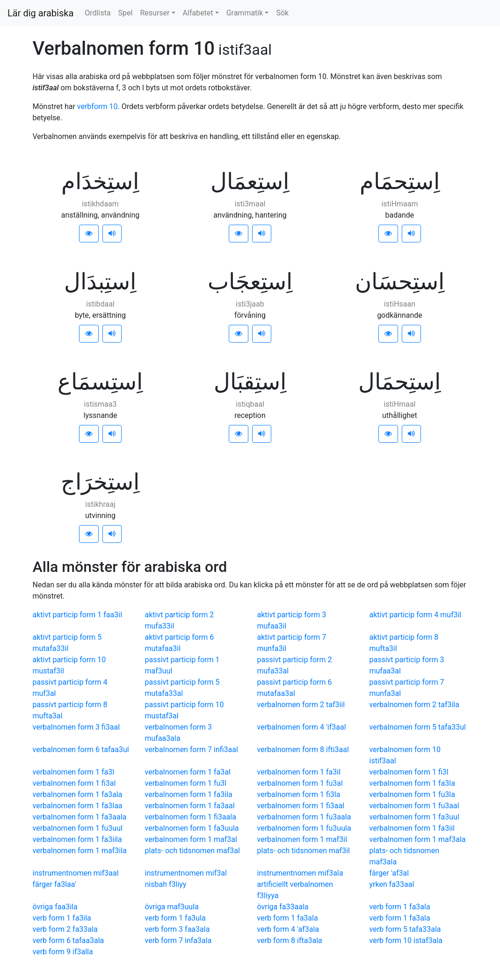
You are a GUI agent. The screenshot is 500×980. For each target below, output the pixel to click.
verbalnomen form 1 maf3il (302, 839)
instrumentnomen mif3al (186, 873)
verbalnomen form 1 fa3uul (414, 817)
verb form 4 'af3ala (288, 929)
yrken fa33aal (392, 884)
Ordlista (98, 13)
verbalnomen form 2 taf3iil (301, 705)
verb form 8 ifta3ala (290, 940)
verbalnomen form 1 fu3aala (304, 817)
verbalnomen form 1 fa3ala (78, 794)
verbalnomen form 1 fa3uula (192, 828)
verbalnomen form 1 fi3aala (191, 817)
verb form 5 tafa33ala (405, 929)
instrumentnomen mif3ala (300, 873)
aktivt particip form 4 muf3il (416, 615)
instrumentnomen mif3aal (76, 873)
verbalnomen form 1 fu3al (300, 783)
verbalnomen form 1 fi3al (74, 783)
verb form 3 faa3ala (178, 929)
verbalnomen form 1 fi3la (299, 794)
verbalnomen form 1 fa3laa (78, 806)
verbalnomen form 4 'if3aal (302, 727)
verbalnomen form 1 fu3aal (414, 806)
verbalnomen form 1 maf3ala (418, 839)
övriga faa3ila (55, 907)
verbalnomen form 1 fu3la (412, 794)
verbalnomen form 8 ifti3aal (303, 750)
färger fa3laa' (54, 884)
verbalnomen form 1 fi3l (409, 772)
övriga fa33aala (283, 907)
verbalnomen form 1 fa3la (412, 783)
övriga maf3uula (172, 907)
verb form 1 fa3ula (175, 918)
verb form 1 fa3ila (62, 918)
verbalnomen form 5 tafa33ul (418, 727)
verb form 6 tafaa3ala (69, 940)
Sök (282, 13)
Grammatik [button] (245, 13)
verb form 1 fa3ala (400, 907)
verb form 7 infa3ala (178, 940)
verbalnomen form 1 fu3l (186, 783)
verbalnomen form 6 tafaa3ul (81, 750)
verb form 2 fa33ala (65, 929)
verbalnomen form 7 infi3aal (192, 750)
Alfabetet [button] (198, 13)
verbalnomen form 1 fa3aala (80, 817)
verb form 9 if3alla (63, 952)
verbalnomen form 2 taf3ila (414, 705)
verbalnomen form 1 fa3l (74, 772)
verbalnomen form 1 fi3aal (301, 806)
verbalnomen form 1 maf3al (191, 839)
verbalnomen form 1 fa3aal (190, 806)
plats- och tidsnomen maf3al (192, 851)
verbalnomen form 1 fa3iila (77, 839)
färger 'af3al (389, 873)
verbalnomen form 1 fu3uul (78, 828)
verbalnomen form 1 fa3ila (189, 794)
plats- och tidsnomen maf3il (304, 851)
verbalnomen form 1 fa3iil (412, 828)
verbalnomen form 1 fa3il (299, 772)
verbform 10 (98, 106)
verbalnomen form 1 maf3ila (80, 851)
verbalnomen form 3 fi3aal (76, 727)
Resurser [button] (155, 13)
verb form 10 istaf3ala (406, 940)
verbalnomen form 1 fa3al (188, 772)
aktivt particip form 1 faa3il (78, 615)
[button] (89, 234)
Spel (126, 13)
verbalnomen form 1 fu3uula (304, 828)
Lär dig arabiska (40, 13)
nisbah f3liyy (166, 884)
